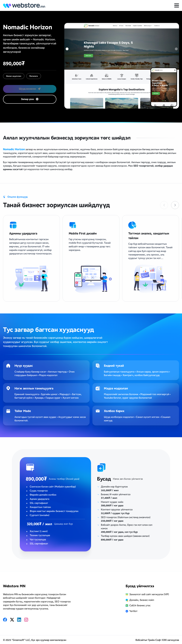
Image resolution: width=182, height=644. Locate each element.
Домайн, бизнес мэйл (142, 600)
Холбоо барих (114, 411)
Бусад (104, 479)
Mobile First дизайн (83, 233)
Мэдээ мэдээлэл (116, 388)
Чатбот (133, 611)
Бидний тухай (114, 366)
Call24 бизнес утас (140, 605)
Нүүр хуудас (24, 366)
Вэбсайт (140, 640)
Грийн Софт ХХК (157, 640)
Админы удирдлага (23, 233)
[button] (175, 205)
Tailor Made (23, 411)
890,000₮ (36, 479)
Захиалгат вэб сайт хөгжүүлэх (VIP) (149, 594)
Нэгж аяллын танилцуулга (34, 388)
